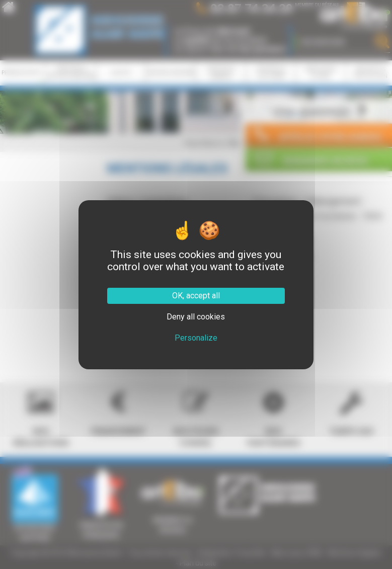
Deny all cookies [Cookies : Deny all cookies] (196, 317)
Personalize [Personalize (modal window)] (196, 338)
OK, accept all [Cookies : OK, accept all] (196, 296)
